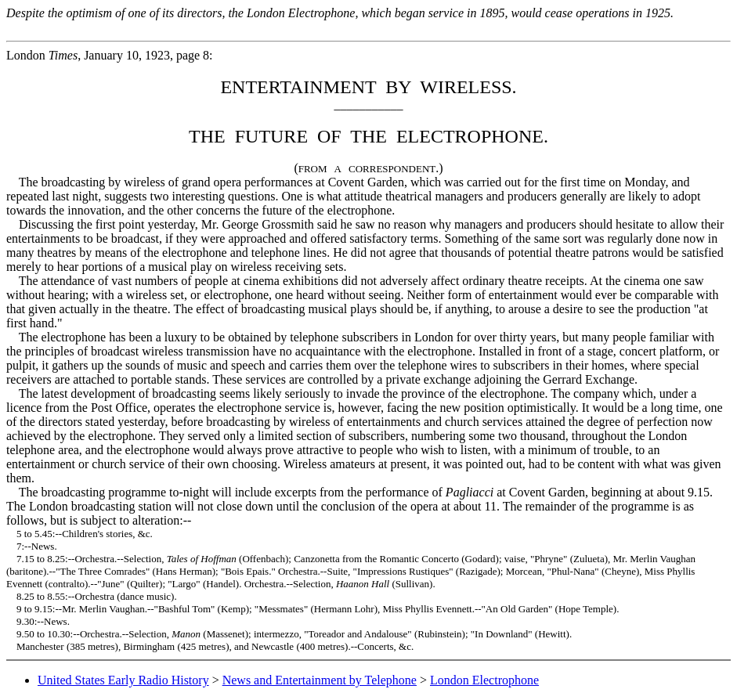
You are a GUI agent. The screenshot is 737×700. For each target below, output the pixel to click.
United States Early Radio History (123, 680)
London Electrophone (484, 680)
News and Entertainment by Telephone (320, 680)
